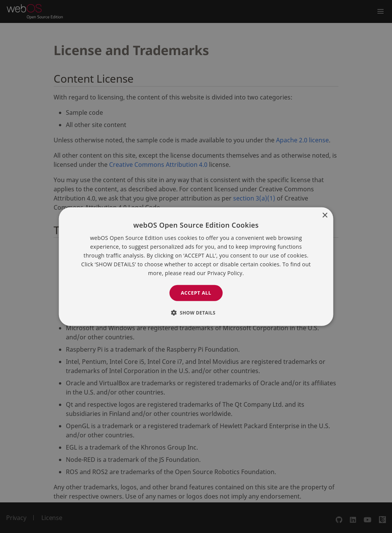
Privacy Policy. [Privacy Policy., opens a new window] (226, 273)
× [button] (324, 215)
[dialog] (196, 266)
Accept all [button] (196, 293)
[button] (196, 313)
